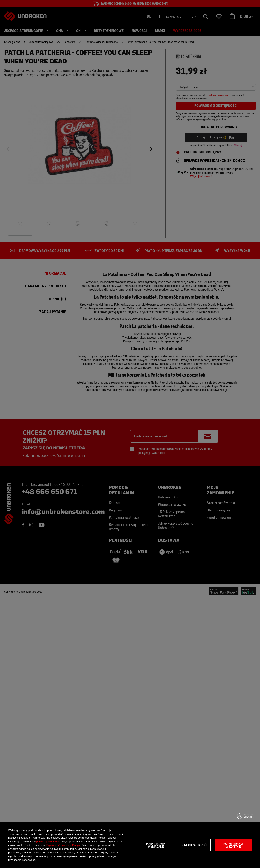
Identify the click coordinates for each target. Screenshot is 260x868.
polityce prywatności (48, 841)
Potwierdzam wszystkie (233, 845)
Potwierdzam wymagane (156, 845)
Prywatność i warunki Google (64, 845)
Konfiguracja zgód (195, 845)
